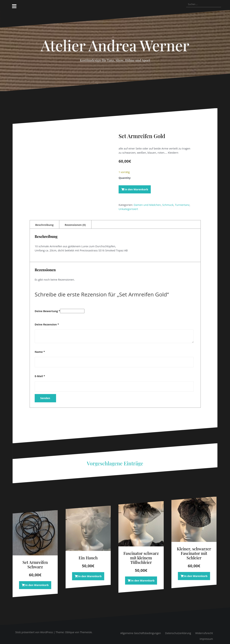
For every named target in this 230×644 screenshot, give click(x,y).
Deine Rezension (47, 321)
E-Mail (40, 373)
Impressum (206, 636)
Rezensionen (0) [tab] (75, 221)
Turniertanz (182, 205)
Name (40, 348)
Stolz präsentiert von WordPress (34, 629)
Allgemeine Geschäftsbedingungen (141, 630)
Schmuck (168, 205)
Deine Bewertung (47, 308)
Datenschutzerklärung (178, 630)
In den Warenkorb (137, 189)
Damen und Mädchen (147, 205)
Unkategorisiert (128, 209)
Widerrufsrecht (204, 630)
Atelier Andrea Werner (115, 45)
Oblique (70, 629)
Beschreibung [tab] (44, 221)
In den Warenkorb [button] (37, 582)
